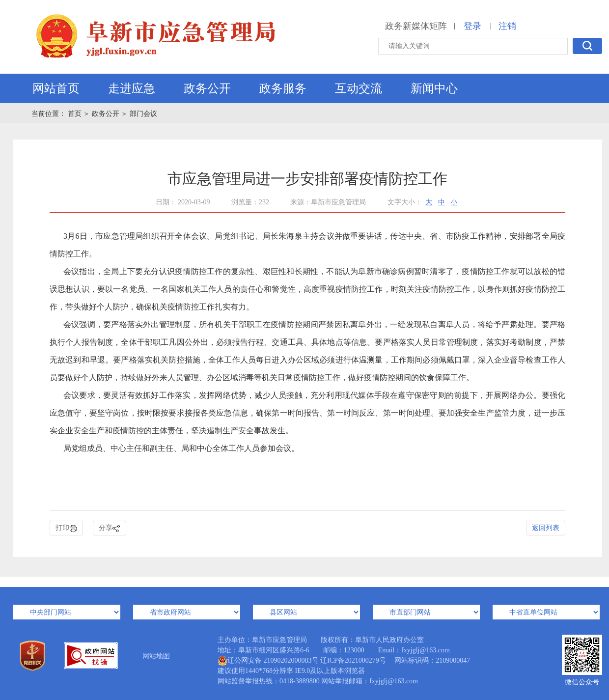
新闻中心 (434, 88)
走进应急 (132, 88)
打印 (66, 528)
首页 (76, 114)
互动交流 (359, 88)
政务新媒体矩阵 (416, 26)
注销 (507, 26)
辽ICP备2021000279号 (353, 660)
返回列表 (546, 528)
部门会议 (143, 114)
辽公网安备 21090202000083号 (268, 661)
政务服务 (283, 88)
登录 (472, 26)
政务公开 (207, 88)
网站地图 (156, 656)
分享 (110, 528)
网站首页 (56, 88)
